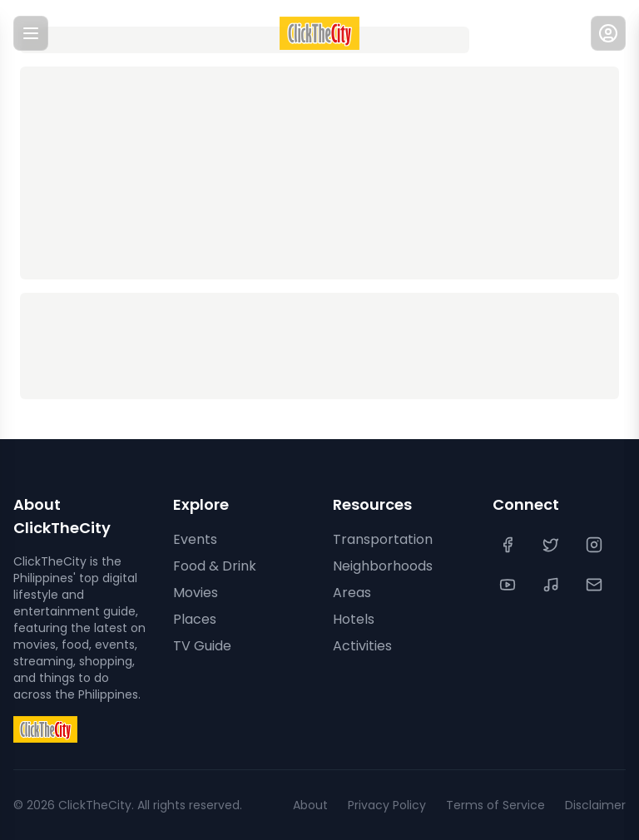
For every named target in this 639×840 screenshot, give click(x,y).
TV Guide (202, 646)
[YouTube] (509, 585)
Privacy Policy (387, 805)
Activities (362, 646)
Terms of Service (495, 805)
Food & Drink (215, 566)
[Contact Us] (596, 585)
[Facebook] (509, 545)
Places (195, 619)
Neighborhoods (383, 566)
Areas (352, 593)
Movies (196, 593)
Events (195, 539)
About (310, 805)
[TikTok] (552, 585)
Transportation (383, 539)
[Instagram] (596, 545)
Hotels (354, 619)
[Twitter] (552, 545)
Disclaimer (595, 805)
